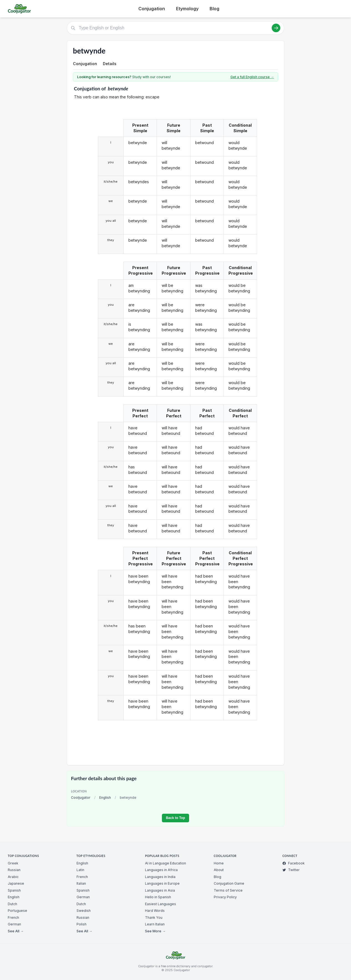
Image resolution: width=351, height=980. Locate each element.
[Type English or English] (175, 28)
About (219, 870)
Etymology (187, 9)
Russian (14, 870)
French (13, 918)
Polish (82, 924)
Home (219, 863)
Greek (13, 863)
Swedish (84, 911)
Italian (81, 883)
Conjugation (152, 9)
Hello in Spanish (158, 897)
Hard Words (155, 911)
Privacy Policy (225, 897)
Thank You (154, 918)
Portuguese (17, 911)
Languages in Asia (160, 890)
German (14, 924)
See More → (155, 931)
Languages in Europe (162, 883)
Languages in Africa (161, 870)
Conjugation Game (229, 883)
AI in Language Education (166, 863)
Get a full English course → (252, 77)
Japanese (16, 883)
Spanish (14, 890)
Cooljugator (81, 797)
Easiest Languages (161, 904)
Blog (214, 9)
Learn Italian (155, 924)
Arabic (13, 877)
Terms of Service (228, 890)
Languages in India (160, 877)
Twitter (291, 870)
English (105, 797)
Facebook (293, 863)
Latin (80, 870)
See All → (16, 931)
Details (110, 64)
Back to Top (175, 818)
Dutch (12, 904)
